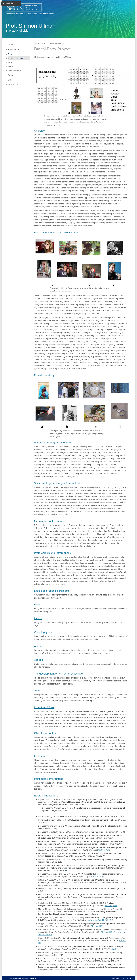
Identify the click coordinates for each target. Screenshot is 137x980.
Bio (9, 80)
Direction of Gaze (44, 708)
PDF (107, 850)
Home (11, 45)
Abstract (101, 850)
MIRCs (11, 62)
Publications (13, 50)
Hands (38, 618)
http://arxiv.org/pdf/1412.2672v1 (99, 920)
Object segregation (16, 71)
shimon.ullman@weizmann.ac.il (25, 978)
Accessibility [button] (8, 3)
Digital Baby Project (16, 58)
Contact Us (13, 85)
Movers (11, 66)
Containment (42, 756)
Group (11, 75)
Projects (12, 54)
